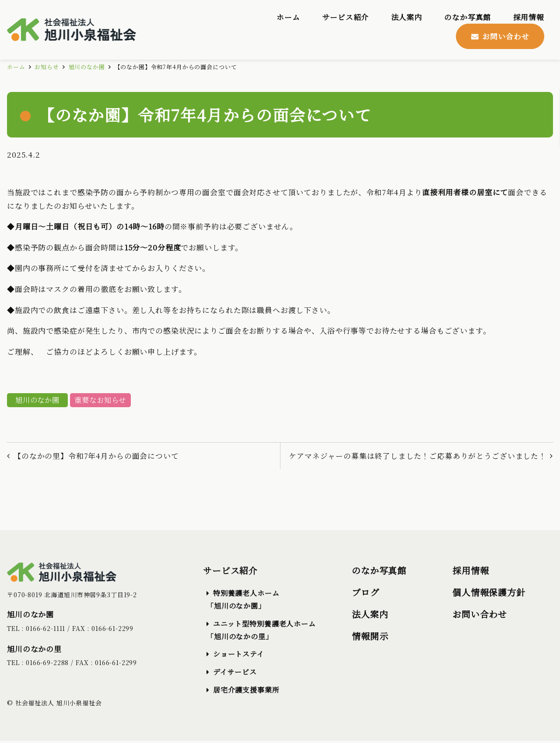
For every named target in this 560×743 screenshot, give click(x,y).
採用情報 (471, 572)
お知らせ (47, 67)
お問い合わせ (480, 616)
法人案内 (370, 616)
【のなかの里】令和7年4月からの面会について (97, 457)
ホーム (16, 67)
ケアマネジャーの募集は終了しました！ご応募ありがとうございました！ (417, 457)
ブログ (366, 594)
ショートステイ (239, 656)
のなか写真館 (379, 572)
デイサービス (235, 674)
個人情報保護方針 (489, 594)
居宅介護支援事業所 (246, 692)
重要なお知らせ (104, 401)
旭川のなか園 (87, 67)
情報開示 (370, 638)
